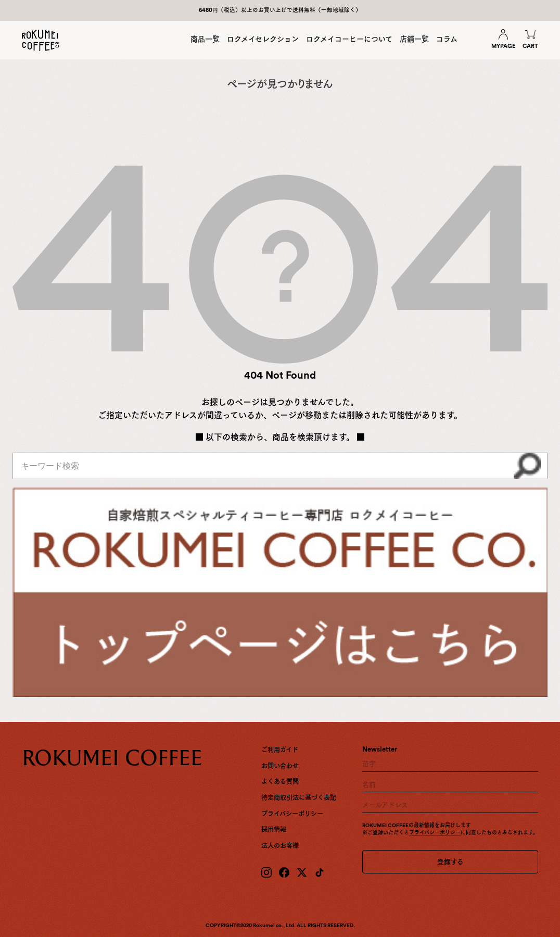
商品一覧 (205, 39)
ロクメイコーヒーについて (349, 39)
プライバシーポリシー (292, 814)
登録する (450, 862)
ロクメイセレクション (263, 39)
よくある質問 (280, 782)
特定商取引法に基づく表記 (299, 798)
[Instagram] (266, 872)
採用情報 (274, 829)
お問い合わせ (280, 766)
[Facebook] (284, 872)
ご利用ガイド (280, 750)
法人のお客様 (280, 846)
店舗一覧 (414, 39)
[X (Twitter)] (302, 872)
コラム (447, 39)
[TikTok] (320, 872)
